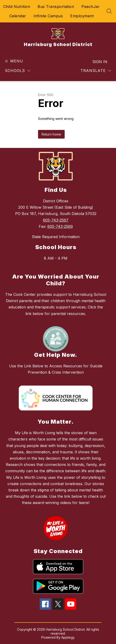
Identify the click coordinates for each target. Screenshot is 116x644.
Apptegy (68, 637)
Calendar (18, 16)
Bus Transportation (56, 7)
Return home (51, 134)
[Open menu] (13, 61)
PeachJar (91, 7)
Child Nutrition (17, 7)
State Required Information (56, 237)
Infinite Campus (48, 16)
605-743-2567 (56, 220)
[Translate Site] (96, 71)
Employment (82, 16)
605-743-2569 (60, 226)
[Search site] (109, 11)
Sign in (100, 62)
